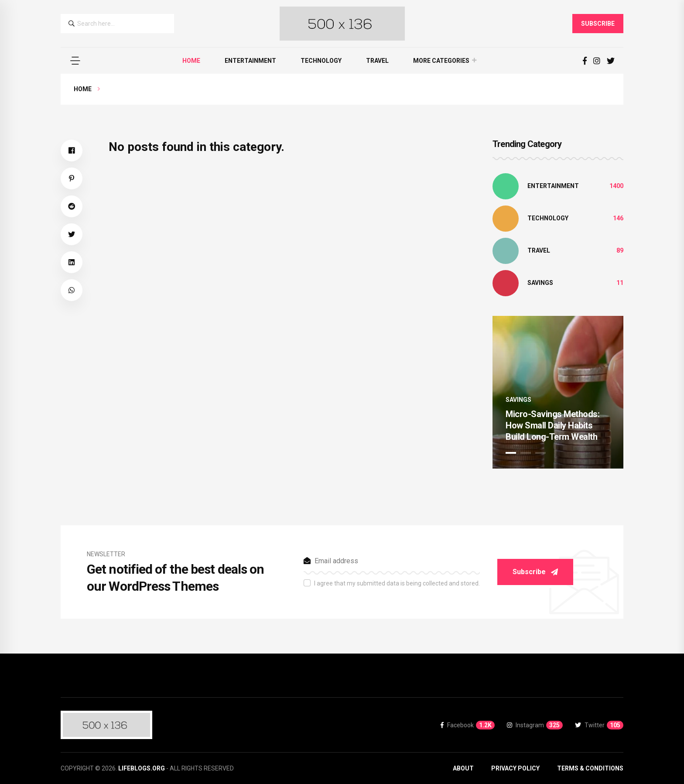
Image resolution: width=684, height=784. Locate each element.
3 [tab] (540, 453)
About (463, 768)
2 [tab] (526, 453)
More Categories (441, 61)
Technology (321, 61)
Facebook (468, 725)
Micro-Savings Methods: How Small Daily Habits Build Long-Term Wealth (552, 425)
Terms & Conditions (590, 768)
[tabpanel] (558, 392)
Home (191, 61)
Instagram (535, 725)
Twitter (599, 725)
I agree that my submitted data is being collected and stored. (397, 583)
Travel (377, 61)
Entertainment (250, 61)
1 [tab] (511, 453)
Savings (540, 283)
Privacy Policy (515, 768)
